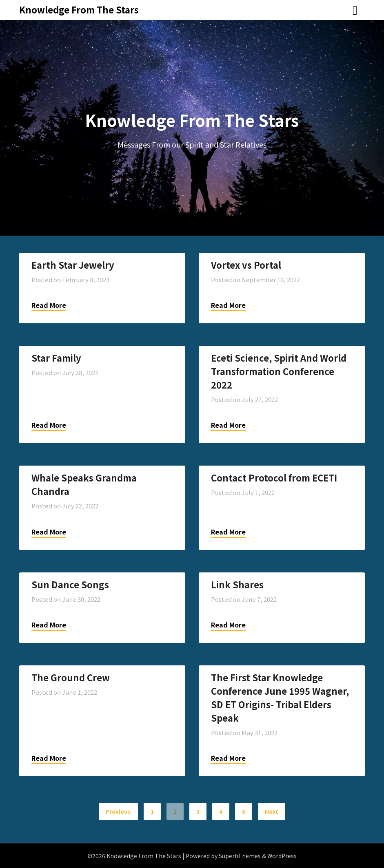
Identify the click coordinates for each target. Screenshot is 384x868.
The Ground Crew (71, 677)
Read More (49, 305)
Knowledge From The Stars (79, 9)
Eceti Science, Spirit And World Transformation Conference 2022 (279, 371)
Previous (118, 811)
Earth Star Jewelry (73, 265)
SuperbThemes (240, 856)
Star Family (56, 358)
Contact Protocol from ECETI (274, 477)
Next (272, 811)
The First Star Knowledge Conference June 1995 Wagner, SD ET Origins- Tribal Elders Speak (280, 697)
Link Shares (237, 584)
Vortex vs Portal (246, 265)
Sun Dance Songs (70, 584)
